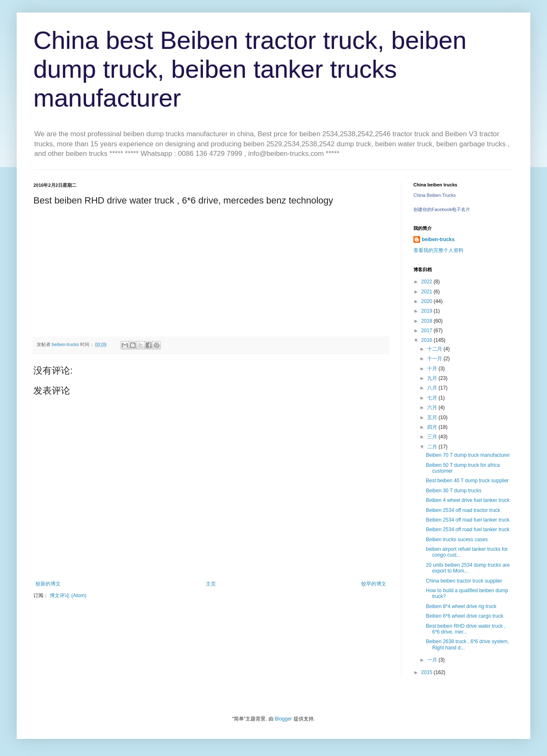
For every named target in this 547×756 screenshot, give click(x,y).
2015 (428, 672)
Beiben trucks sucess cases (457, 540)
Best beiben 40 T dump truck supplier (467, 481)
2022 (428, 282)
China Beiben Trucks (435, 195)
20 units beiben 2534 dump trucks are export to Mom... (468, 568)
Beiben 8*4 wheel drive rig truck (461, 606)
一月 (433, 660)
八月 (433, 388)
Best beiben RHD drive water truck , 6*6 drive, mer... (466, 629)
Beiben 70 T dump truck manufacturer (468, 455)
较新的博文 (48, 584)
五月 (433, 417)
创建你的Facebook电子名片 (442, 209)
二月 (433, 447)
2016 (428, 340)
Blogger (283, 719)
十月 (433, 369)
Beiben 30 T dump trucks (454, 491)
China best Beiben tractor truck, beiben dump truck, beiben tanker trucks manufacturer (250, 69)
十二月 (435, 349)
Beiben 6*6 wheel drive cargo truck (465, 616)
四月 (433, 427)
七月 (433, 398)
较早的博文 (374, 584)
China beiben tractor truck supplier (464, 581)
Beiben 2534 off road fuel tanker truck (468, 520)
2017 (428, 331)
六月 (433, 407)
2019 (428, 311)
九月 (433, 378)
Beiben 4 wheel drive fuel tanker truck (468, 500)
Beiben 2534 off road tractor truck (463, 510)
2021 (428, 292)
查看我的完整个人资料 (438, 250)
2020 (428, 301)
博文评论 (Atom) (68, 596)
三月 (433, 437)
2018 (428, 321)
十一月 (435, 359)
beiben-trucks (438, 239)
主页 (211, 584)
